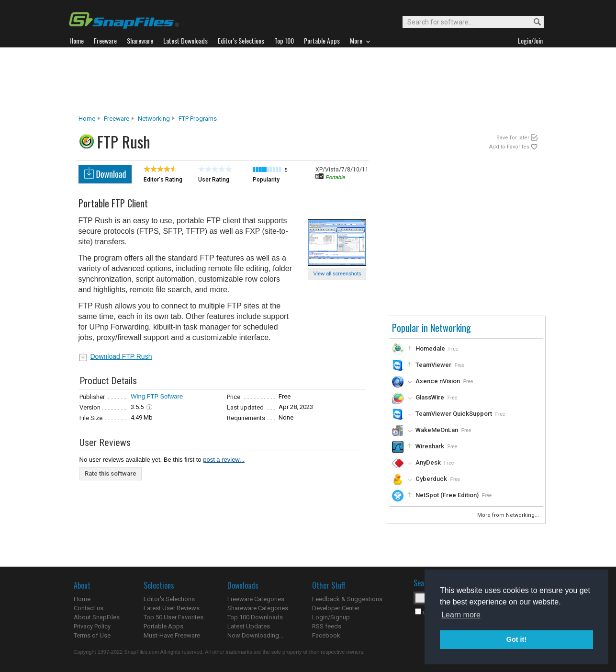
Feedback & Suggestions (347, 599)
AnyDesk (428, 462)
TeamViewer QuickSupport (454, 414)
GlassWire (430, 397)
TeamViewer (433, 365)
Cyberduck (431, 479)
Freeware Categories (256, 599)
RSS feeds (327, 626)
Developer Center (336, 608)
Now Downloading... (255, 635)
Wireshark (430, 446)
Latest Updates (249, 626)
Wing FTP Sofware (157, 396)
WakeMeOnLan (437, 430)
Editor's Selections (169, 599)
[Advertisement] (308, 81)
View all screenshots (337, 273)
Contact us (89, 608)
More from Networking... (509, 515)
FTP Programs (198, 119)
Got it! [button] (516, 639)
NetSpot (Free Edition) (447, 495)
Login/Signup (331, 617)
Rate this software (111, 473)
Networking (154, 119)
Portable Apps (163, 626)
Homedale (430, 348)
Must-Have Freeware (172, 635)
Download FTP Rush (121, 356)
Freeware (117, 119)
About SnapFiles (97, 617)
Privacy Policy (92, 626)
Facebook (326, 635)
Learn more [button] (461, 615)
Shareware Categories (258, 608)
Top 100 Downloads (255, 617)
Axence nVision (438, 381)
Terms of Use (92, 635)
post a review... (224, 460)
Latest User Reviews (172, 608)
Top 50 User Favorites (174, 617)
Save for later (513, 138)
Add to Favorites (509, 147)
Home (87, 119)
